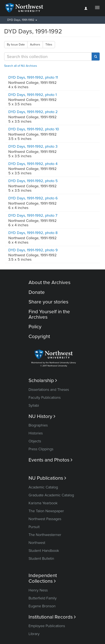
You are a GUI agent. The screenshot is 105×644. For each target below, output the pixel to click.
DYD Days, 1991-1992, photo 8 (33, 233)
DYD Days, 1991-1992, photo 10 (34, 129)
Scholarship (43, 380)
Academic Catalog (43, 487)
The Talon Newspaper (46, 511)
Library (34, 634)
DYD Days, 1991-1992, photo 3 (33, 146)
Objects (35, 441)
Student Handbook (44, 551)
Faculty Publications (45, 397)
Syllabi (34, 405)
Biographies (38, 425)
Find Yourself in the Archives (49, 314)
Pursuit (34, 527)
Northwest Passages (45, 519)
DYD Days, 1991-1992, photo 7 (33, 215)
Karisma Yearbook (43, 503)
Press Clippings (41, 449)
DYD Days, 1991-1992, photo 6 (33, 198)
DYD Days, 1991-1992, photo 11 (33, 77)
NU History (42, 416)
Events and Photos (51, 460)
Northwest (37, 543)
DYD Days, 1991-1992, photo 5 (33, 181)
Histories (36, 433)
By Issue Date (16, 45)
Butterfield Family (43, 598)
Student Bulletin (41, 558)
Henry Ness (38, 590)
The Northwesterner (45, 535)
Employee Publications (47, 626)
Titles (49, 45)
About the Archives (49, 282)
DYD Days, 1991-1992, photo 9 (33, 250)
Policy (35, 327)
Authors (35, 45)
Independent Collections (43, 578)
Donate (37, 292)
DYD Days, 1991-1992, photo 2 (33, 112)
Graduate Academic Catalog (51, 495)
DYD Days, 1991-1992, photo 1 (32, 95)
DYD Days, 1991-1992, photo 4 (33, 164)
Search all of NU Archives (21, 66)
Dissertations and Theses (49, 390)
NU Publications (47, 478)
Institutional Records (52, 617)
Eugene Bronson (42, 606)
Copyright (39, 336)
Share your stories (48, 302)
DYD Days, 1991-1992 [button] (22, 20)
